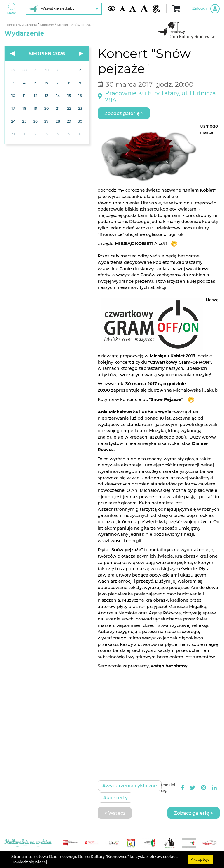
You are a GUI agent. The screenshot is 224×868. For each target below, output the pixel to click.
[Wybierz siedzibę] (64, 9)
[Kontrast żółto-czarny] (112, 8)
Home (11, 25)
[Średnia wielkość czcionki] (133, 9)
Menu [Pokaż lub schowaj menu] (12, 9)
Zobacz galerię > (124, 113)
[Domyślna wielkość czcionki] (123, 9)
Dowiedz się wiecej (29, 862)
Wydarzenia (28, 25)
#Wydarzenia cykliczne (130, 786)
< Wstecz (115, 813)
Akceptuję (200, 859)
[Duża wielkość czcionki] (144, 9)
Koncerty (47, 25)
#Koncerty (116, 798)
